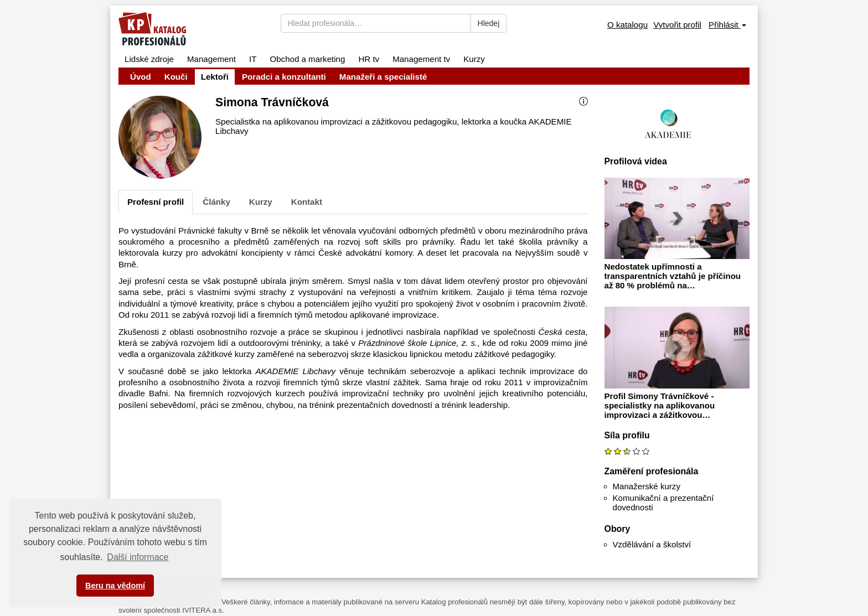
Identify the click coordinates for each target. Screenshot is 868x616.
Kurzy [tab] (261, 202)
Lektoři (215, 77)
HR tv (369, 59)
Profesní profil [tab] (156, 202)
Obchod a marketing (307, 59)
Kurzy (474, 59)
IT (253, 59)
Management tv (421, 59)
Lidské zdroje (149, 59)
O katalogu (627, 25)
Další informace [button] (138, 557)
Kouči (176, 77)
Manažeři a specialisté (383, 77)
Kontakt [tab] (307, 202)
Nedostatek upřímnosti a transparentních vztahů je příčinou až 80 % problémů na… (673, 276)
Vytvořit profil (677, 25)
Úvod (141, 77)
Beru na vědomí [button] (115, 586)
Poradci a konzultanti (284, 77)
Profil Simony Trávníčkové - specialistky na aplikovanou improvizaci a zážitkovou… (660, 405)
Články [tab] (216, 202)
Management (211, 59)
